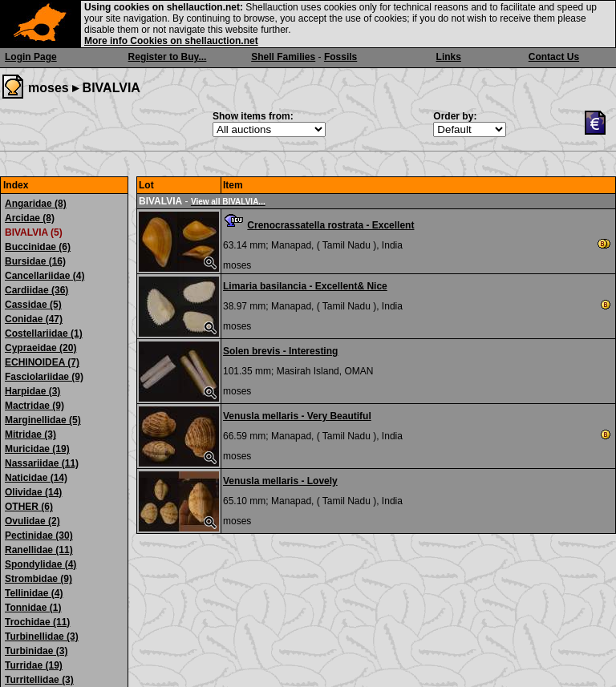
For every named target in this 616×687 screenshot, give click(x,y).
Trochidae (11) (37, 622)
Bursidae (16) (35, 261)
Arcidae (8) (30, 218)
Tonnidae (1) (33, 608)
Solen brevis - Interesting (280, 351)
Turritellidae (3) (39, 680)
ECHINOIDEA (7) (42, 362)
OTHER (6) (29, 507)
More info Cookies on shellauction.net (171, 41)
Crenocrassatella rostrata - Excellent (330, 225)
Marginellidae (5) (43, 420)
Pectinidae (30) (39, 535)
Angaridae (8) (36, 204)
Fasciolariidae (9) (44, 377)
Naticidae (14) (36, 478)
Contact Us (554, 57)
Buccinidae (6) (38, 247)
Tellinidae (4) (34, 593)
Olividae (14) (33, 492)
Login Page (31, 57)
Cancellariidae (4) (45, 276)
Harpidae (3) (32, 391)
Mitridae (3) (30, 434)
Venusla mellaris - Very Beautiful (297, 416)
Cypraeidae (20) (41, 348)
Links (449, 57)
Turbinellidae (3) (42, 636)
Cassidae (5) (33, 305)
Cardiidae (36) (36, 290)
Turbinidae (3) (36, 651)
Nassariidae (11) (42, 463)
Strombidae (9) (38, 579)
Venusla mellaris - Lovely (280, 481)
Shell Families (283, 57)
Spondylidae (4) (41, 564)
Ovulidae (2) (32, 521)
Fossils (340, 57)
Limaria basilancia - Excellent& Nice (305, 286)
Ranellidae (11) (39, 550)
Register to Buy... (168, 57)
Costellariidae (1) (44, 333)
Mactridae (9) (34, 406)
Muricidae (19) (37, 449)
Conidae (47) (34, 319)
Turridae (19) (34, 665)
